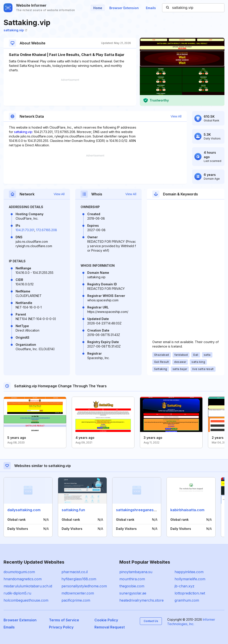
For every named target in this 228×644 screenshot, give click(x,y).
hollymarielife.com (190, 579)
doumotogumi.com (19, 572)
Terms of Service (64, 620)
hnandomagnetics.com (23, 579)
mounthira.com (132, 579)
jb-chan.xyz (184, 586)
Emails (151, 8)
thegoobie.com (132, 586)
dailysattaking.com (24, 510)
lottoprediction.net (190, 593)
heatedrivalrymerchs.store (141, 600)
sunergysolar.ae (133, 593)
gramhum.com (187, 600)
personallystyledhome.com (84, 586)
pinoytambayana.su (136, 572)
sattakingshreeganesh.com (140, 510)
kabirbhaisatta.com (187, 510)
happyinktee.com (189, 572)
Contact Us (151, 621)
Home (98, 8)
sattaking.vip (15, 30)
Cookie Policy (106, 620)
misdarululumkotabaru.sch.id (28, 586)
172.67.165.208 (47, 230)
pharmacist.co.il (75, 572)
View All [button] (176, 116)
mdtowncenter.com (78, 593)
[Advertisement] (70, 92)
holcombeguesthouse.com (26, 600)
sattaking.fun (73, 510)
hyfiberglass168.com (79, 579)
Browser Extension (124, 8)
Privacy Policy (61, 627)
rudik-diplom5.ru (17, 593)
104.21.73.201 (25, 230)
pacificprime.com (76, 600)
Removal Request (110, 627)
